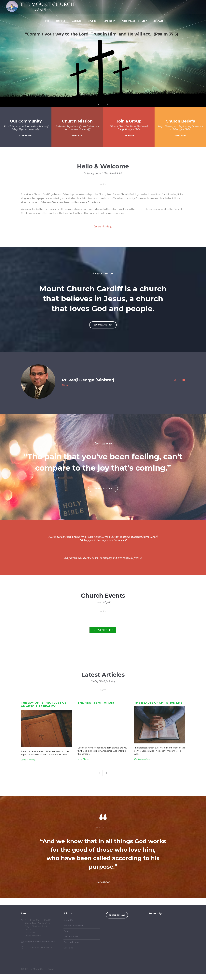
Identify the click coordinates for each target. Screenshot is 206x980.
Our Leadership (71, 942)
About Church (70, 920)
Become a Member (73, 926)
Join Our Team (71, 937)
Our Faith (68, 948)
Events (67, 931)
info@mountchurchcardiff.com (40, 942)
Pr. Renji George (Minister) (88, 380)
